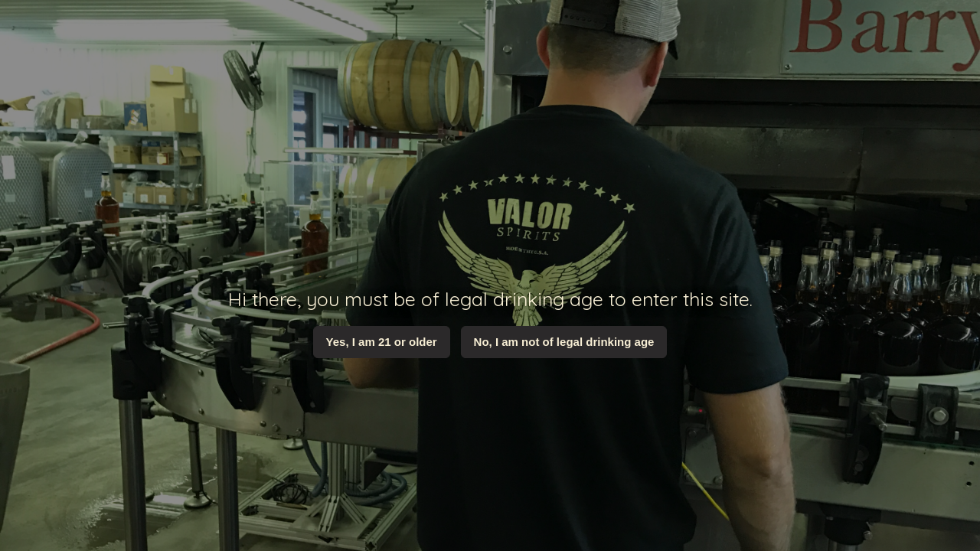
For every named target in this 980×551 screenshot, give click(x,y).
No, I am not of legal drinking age (564, 342)
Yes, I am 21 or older (382, 342)
